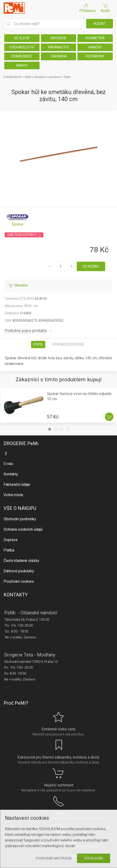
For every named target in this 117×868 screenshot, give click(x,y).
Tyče (67, 77)
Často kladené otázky (21, 561)
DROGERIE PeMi (21, 443)
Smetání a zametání (47, 77)
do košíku (91, 266)
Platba (9, 550)
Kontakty (11, 474)
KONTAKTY (16, 595)
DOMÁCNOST (22, 56)
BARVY (22, 65)
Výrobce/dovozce (68, 344)
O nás (8, 464)
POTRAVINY (95, 56)
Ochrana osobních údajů (23, 529)
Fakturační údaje (17, 484)
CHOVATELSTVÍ (22, 47)
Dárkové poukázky (19, 571)
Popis (38, 344)
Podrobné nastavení (54, 858)
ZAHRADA (58, 56)
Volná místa (13, 495)
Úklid (28, 77)
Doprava (10, 540)
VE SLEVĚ (22, 38)
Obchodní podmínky (20, 519)
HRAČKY (95, 47)
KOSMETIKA (95, 38)
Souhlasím (94, 858)
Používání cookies (19, 581)
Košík (105, 8)
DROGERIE (58, 38)
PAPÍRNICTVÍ (58, 47)
